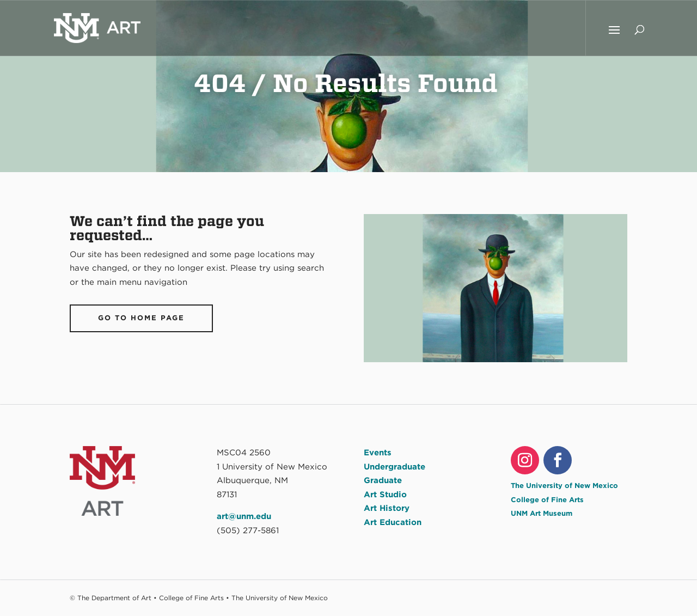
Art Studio (385, 495)
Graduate (383, 480)
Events (378, 453)
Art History (387, 508)
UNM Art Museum (542, 513)
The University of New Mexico (564, 486)
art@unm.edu (244, 516)
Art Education (393, 522)
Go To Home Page (141, 318)
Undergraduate (395, 467)
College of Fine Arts (547, 500)
